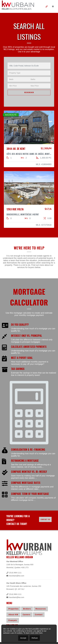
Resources (41, 609)
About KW (13, 615)
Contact (39, 615)
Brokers (27, 609)
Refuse (35, 638)
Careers (27, 615)
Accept (23, 638)
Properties (14, 609)
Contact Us (45, 519)
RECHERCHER (29, 92)
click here (39, 633)
